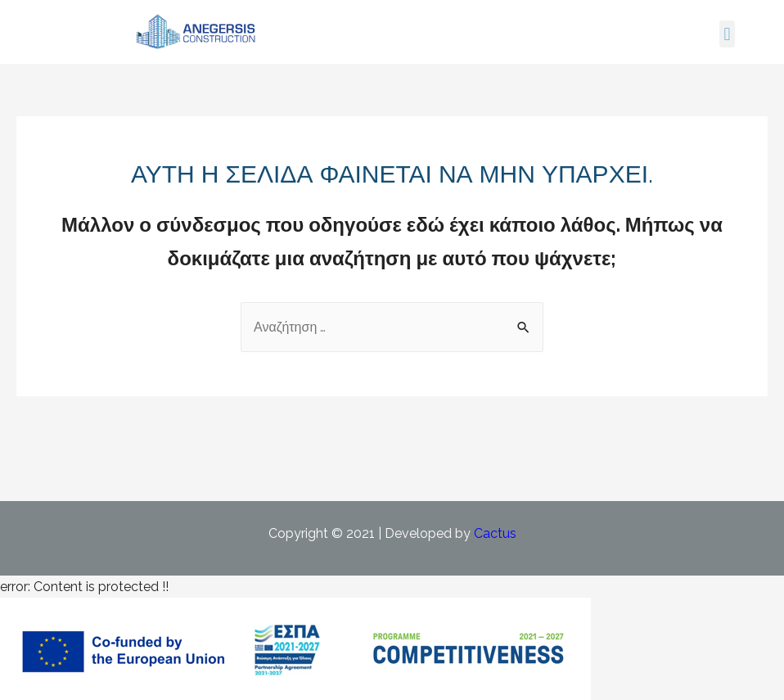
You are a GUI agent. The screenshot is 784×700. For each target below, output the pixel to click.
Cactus (495, 533)
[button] (727, 34)
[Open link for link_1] (196, 32)
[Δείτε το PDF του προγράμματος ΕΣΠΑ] (295, 648)
